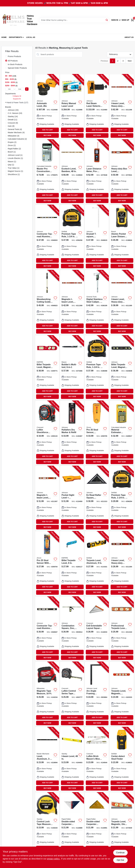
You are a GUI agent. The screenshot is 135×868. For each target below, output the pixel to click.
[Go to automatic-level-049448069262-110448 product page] (47, 106)
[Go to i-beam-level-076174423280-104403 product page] (72, 759)
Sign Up (125, 20)
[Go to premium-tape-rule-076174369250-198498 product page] (97, 368)
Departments (15, 37)
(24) (15, 113)
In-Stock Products (15, 64)
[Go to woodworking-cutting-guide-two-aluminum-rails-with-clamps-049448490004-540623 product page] (47, 302)
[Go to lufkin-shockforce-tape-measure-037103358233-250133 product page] (47, 433)
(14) (13, 116)
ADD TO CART (47, 130)
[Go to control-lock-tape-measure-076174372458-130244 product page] (47, 825)
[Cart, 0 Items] (132, 20)
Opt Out (120, 860)
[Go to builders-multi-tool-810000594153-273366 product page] (72, 368)
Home (4, 37)
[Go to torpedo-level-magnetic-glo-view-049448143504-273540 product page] (122, 825)
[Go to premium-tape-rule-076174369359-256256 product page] (72, 237)
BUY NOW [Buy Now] (47, 135)
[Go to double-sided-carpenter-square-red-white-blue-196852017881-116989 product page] (72, 825)
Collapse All (17, 96)
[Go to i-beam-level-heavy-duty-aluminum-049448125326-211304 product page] (122, 563)
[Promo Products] (6, 56)
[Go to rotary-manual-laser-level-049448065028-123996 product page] (72, 106)
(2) (17, 139)
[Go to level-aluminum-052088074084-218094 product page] (47, 759)
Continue (120, 853)
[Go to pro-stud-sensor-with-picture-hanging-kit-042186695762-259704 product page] (47, 563)
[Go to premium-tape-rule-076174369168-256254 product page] (122, 498)
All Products (13, 61)
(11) (13, 120)
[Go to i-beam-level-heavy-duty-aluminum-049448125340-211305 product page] (122, 302)
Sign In (115, 20)
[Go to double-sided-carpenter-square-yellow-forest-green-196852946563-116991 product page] (97, 825)
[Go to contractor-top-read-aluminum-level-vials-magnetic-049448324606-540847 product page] (47, 629)
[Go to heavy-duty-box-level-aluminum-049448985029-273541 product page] (122, 172)
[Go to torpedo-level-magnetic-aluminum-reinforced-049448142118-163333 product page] (122, 694)
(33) (13, 110)
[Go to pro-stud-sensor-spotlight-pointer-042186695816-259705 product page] (97, 433)
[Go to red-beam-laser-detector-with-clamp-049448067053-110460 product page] (97, 106)
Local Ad (31, 37)
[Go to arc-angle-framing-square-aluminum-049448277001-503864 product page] (97, 694)
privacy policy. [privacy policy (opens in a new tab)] (54, 859)
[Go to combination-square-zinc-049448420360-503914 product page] (72, 629)
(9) (13, 123)
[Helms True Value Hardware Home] (13, 20)
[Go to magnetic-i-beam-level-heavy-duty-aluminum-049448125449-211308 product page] (72, 302)
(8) (11, 126)
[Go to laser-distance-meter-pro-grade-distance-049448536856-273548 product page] (97, 172)
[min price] (9, 89)
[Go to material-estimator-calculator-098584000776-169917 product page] (122, 433)
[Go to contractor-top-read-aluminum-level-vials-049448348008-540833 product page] (47, 237)
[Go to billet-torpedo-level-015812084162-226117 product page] (72, 563)
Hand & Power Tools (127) (17, 103)
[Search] (107, 20)
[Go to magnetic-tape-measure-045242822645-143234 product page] (47, 694)
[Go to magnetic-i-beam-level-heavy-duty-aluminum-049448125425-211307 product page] (47, 498)
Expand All (17, 99)
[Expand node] (6, 102)
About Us (129, 37)
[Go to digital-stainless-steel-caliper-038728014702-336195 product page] (97, 302)
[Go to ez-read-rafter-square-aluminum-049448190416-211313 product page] (97, 498)
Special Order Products (17, 68)
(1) (12, 152)
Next (130, 61)
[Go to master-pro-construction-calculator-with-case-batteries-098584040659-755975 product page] (47, 172)
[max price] (20, 89)
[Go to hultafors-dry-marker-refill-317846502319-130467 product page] (72, 433)
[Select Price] (27, 89)
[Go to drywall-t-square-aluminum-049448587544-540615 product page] (97, 237)
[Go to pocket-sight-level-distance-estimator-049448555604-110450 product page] (72, 498)
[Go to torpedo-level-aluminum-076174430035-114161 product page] (97, 563)
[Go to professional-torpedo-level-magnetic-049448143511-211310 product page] (122, 629)
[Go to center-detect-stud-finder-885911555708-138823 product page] (122, 759)
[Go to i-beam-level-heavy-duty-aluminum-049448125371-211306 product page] (122, 106)
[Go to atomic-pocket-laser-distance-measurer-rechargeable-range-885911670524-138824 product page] (122, 237)
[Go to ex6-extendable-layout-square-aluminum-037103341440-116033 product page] (97, 629)
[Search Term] (74, 20)
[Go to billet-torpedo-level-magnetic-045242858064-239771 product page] (47, 368)
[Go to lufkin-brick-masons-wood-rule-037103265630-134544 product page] (97, 759)
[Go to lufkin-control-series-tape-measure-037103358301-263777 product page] (72, 694)
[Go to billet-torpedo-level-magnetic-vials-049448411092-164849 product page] (122, 368)
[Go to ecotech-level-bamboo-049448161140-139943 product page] (72, 172)
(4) (15, 129)
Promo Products (14, 56)
